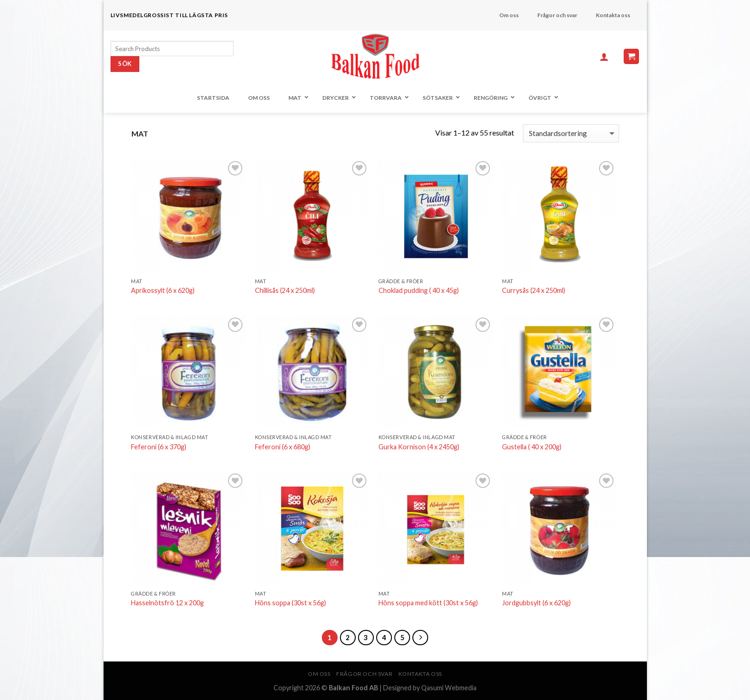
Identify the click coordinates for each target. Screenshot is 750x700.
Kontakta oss (420, 674)
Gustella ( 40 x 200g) (532, 447)
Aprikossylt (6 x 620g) (163, 290)
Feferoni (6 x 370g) (159, 447)
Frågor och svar (364, 674)
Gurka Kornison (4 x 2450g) (419, 447)
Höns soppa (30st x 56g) (290, 603)
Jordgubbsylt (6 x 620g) (536, 603)
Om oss (319, 674)
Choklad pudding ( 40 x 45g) (419, 290)
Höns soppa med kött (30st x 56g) (428, 603)
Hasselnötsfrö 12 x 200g (167, 603)
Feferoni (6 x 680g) (283, 447)
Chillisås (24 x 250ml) (285, 290)
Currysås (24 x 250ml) (534, 290)
